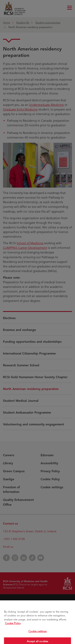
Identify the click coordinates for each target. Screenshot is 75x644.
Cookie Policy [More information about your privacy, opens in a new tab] (13, 628)
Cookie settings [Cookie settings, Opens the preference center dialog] (38, 636)
